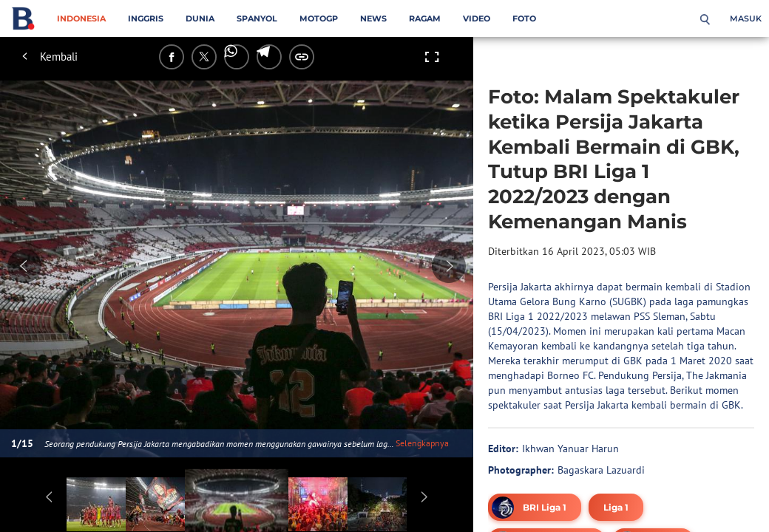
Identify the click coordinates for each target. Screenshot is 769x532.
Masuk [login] (746, 18)
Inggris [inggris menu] (146, 18)
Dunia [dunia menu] (200, 18)
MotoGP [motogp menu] (319, 18)
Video (477, 18)
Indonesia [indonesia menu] (81, 18)
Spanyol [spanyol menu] (257, 18)
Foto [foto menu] (524, 18)
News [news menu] (373, 18)
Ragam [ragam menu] (425, 18)
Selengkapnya (422, 443)
